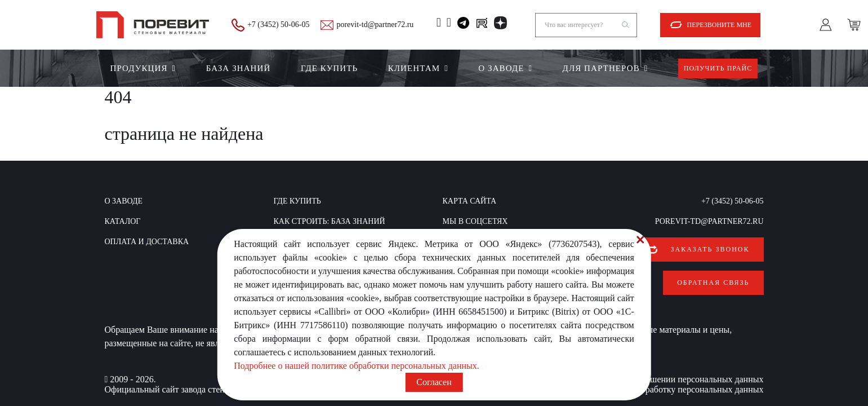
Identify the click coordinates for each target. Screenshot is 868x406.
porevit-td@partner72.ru (375, 25)
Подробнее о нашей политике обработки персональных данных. (357, 366)
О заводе (501, 68)
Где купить (329, 68)
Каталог (123, 221)
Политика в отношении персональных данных (675, 373)
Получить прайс (718, 68)
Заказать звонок (710, 249)
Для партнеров (601, 68)
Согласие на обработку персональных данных (676, 383)
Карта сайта (470, 201)
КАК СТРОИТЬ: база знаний (330, 221)
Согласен (434, 382)
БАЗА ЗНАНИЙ (239, 68)
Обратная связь (713, 279)
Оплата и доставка (147, 242)
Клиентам (414, 68)
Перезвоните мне (720, 25)
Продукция (139, 68)
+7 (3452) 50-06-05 (279, 25)
